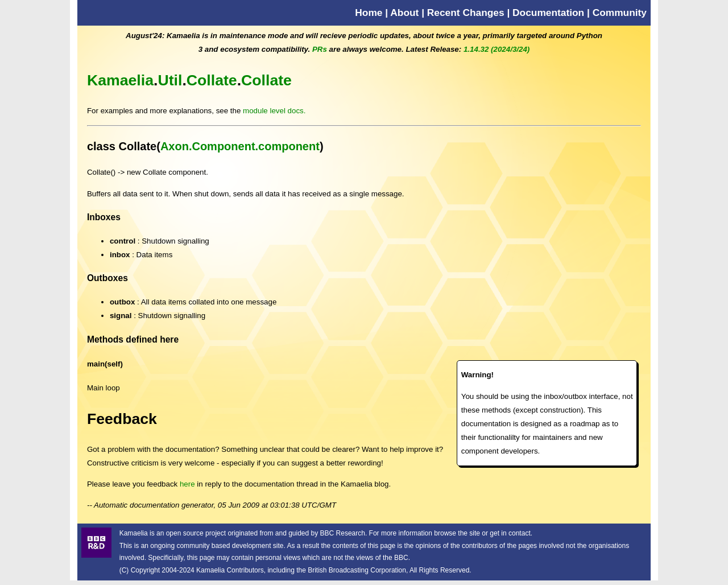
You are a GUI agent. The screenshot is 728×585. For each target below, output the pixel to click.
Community (620, 13)
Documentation (548, 13)
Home (369, 13)
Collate (212, 80)
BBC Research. (344, 533)
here (187, 484)
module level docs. (274, 111)
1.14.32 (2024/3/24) (497, 49)
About (404, 13)
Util (170, 80)
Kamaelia (120, 80)
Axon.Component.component (240, 146)
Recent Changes (466, 13)
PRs (320, 49)
